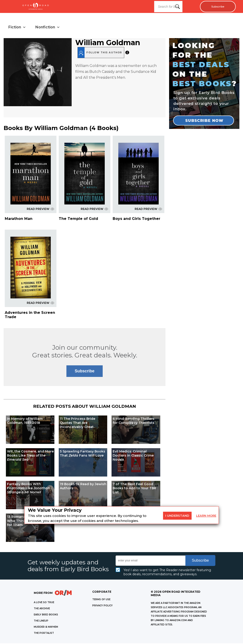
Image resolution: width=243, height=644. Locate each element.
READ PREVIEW (40, 210)
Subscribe (216, 7)
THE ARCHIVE (42, 609)
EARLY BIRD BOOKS (46, 615)
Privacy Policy (102, 606)
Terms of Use (101, 600)
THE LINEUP (41, 621)
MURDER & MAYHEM (46, 628)
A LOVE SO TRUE (44, 603)
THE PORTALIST (44, 634)
